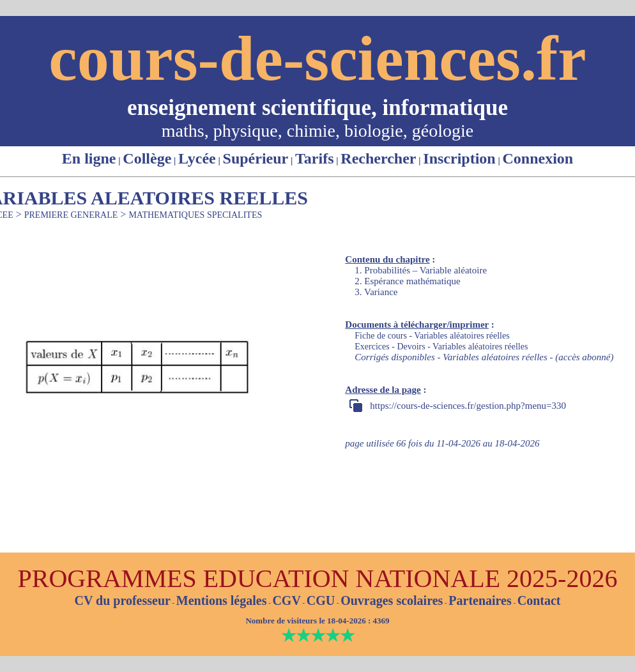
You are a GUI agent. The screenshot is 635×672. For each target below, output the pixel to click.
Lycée (197, 158)
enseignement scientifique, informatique (317, 108)
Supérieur (256, 158)
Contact (539, 600)
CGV (286, 600)
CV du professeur (122, 600)
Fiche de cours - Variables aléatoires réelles (432, 336)
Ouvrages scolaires (392, 600)
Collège (147, 158)
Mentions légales (222, 600)
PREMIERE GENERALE (71, 215)
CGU (321, 600)
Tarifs (314, 158)
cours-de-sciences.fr (317, 58)
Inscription (459, 158)
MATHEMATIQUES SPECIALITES (195, 215)
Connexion (538, 158)
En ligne (89, 158)
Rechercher (378, 158)
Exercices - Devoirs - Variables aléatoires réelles (441, 347)
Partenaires (480, 600)
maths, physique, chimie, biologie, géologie (317, 131)
